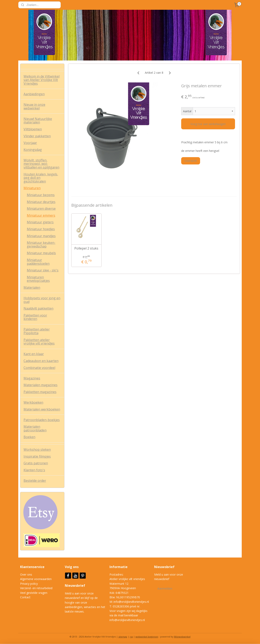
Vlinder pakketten (37, 136)
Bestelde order (35, 481)
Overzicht (191, 161)
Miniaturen (32, 188)
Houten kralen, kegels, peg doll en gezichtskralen (41, 178)
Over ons (26, 574)
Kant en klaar (34, 354)
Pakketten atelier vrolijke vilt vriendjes (39, 342)
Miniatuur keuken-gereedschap (41, 244)
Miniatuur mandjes (41, 236)
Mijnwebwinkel (182, 637)
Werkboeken (33, 402)
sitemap (123, 637)
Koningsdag (33, 150)
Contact (25, 597)
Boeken (29, 437)
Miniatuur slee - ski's (43, 270)
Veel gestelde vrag (32, 593)
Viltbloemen (33, 129)
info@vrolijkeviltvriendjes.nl (131, 602)
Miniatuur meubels (41, 253)
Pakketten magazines (40, 392)
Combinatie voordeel (39, 368)
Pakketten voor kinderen (35, 317)
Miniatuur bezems (41, 195)
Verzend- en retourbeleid (36, 588)
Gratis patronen (36, 463)
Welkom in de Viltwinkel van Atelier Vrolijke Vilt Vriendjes (42, 80)
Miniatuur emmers (41, 215)
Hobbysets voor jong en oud (42, 300)
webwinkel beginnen (147, 637)
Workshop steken (37, 450)
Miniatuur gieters (40, 222)
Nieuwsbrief (75, 586)
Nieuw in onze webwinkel (34, 106)
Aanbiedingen (34, 94)
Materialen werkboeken (42, 409)
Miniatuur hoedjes (41, 229)
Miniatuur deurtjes (41, 202)
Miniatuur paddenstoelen (38, 262)
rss (131, 637)
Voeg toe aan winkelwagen (208, 124)
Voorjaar (30, 143)
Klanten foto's (34, 470)
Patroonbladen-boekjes (42, 420)
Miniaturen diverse (41, 209)
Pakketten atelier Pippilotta (37, 331)
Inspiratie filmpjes (37, 456)
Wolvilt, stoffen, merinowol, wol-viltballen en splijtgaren (41, 164)
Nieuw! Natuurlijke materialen (38, 121)
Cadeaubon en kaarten (41, 361)
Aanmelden (165, 588)
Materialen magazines (41, 385)
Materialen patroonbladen (35, 428)
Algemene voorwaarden (36, 579)
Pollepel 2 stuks (86, 248)
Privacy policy (29, 584)
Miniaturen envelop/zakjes (38, 279)
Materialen (32, 287)
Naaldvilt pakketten (38, 308)
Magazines (32, 378)
